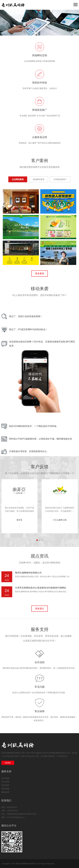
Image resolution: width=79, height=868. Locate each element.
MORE (8, 763)
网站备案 (5, 789)
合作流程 (40, 662)
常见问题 (40, 687)
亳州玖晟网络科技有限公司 (28, 573)
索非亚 (19, 520)
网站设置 (5, 792)
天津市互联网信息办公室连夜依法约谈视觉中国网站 (41, 588)
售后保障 (40, 711)
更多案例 (40, 273)
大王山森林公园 (60, 520)
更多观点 (40, 609)
